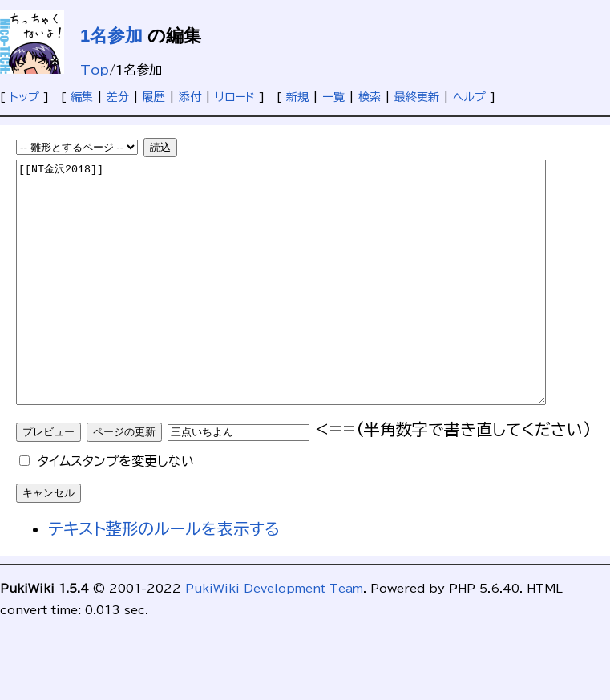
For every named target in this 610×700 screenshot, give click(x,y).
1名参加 (111, 36)
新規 (297, 97)
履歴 (154, 97)
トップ (24, 97)
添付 (190, 97)
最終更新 (417, 97)
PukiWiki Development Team (274, 637)
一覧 (333, 97)
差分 (118, 97)
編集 (82, 97)
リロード (235, 97)
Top (95, 70)
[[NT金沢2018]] (313, 306)
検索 (370, 97)
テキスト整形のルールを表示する (164, 577)
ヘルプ (469, 97)
